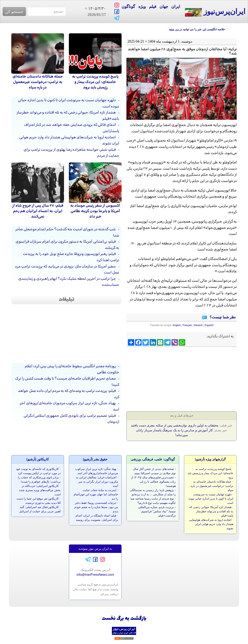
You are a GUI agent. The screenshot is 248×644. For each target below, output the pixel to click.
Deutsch (198, 325)
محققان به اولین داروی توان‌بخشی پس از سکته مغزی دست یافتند (175, 425)
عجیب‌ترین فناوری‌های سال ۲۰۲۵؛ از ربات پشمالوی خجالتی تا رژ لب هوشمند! (153, 482)
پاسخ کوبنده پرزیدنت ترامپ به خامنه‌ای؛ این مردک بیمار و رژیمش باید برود (95, 82)
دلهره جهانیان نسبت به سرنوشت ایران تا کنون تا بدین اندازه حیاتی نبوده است (211, 499)
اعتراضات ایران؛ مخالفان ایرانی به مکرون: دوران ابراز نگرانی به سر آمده (97, 482)
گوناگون (128, 6)
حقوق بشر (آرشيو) (95, 459)
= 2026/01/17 (95, 12)
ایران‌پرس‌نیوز (215, 12)
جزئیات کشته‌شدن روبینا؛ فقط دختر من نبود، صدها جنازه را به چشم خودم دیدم (96, 507)
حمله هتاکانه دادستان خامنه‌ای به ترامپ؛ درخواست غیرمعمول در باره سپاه (38, 82)
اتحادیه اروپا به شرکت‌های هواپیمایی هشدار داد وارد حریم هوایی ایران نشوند (211, 524)
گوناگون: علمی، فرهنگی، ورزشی (153, 459)
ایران (176, 6)
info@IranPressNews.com (95, 575)
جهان (164, 6)
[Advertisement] (206, 378)
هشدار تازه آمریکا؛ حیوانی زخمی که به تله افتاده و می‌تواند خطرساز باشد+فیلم (211, 511)
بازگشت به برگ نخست (124, 619)
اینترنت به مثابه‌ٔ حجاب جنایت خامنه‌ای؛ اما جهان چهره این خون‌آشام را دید (96, 494)
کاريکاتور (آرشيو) (38, 459)
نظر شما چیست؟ (222, 317)
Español (209, 325)
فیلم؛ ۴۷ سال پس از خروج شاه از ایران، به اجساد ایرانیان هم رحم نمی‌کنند (38, 211)
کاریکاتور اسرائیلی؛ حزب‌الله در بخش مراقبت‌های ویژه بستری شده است (40, 490)
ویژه (142, 6)
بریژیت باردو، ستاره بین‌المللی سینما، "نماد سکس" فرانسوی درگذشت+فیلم (157, 511)
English (177, 325)
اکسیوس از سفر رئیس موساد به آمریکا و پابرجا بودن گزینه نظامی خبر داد (95, 211)
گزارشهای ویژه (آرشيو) (210, 459)
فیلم (153, 6)
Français (187, 325)
